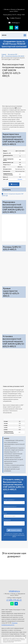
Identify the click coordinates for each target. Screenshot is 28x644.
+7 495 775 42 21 (14, 600)
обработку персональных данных (18, 536)
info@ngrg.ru (14, 591)
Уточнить (20, 179)
